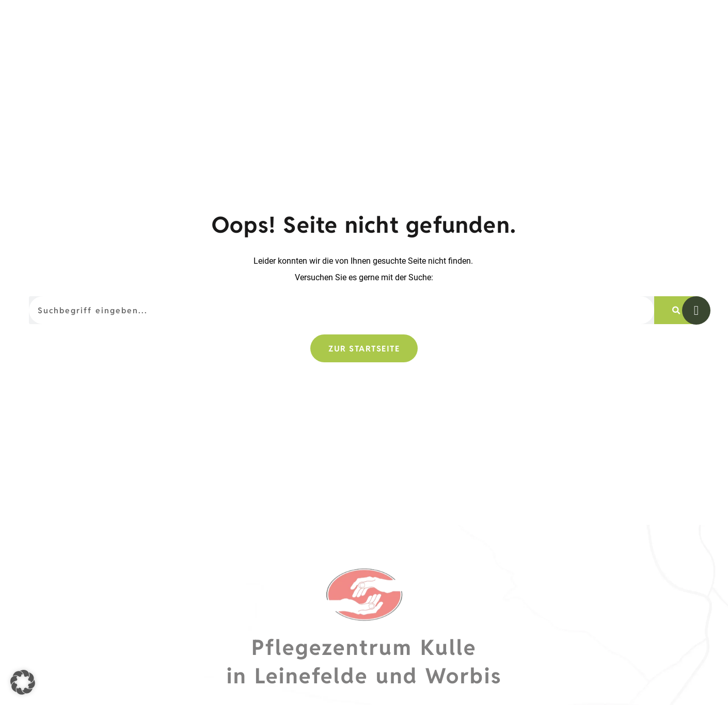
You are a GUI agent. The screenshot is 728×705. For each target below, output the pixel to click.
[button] (23, 682)
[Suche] (676, 344)
